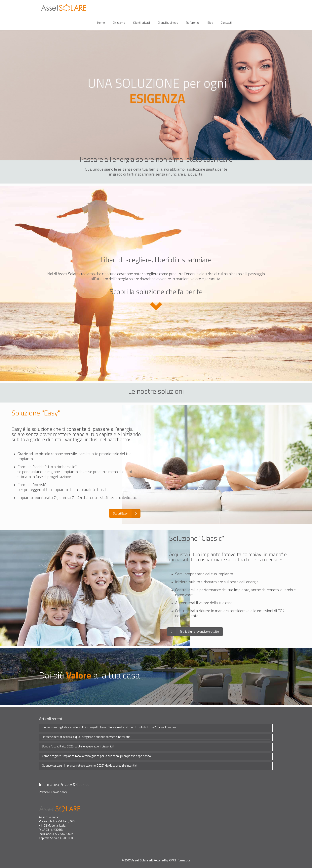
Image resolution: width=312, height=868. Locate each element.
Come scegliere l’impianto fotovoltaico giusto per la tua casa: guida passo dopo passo (96, 755)
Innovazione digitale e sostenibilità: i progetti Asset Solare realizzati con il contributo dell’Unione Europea (109, 727)
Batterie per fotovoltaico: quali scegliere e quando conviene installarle (86, 736)
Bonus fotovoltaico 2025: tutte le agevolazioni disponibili (78, 746)
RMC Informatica (180, 860)
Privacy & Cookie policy (53, 791)
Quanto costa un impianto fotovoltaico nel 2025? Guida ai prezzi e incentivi (90, 765)
